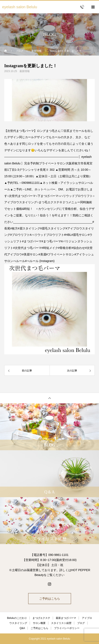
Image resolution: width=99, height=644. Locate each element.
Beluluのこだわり (17, 618)
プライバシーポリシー (67, 628)
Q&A (22, 628)
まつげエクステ (41, 618)
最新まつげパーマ (66, 618)
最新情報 (25, 71)
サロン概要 (39, 623)
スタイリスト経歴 (61, 623)
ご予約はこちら (50, 599)
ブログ (81, 623)
